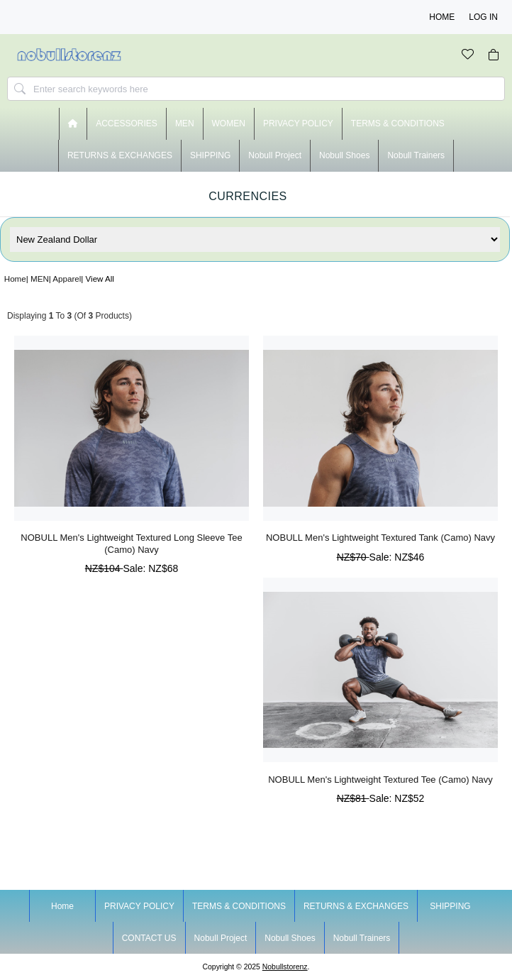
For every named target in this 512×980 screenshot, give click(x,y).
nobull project (275, 155)
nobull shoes (344, 155)
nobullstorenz (285, 967)
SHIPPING (210, 155)
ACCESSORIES (127, 123)
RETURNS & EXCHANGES (120, 155)
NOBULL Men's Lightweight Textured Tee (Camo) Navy (380, 780)
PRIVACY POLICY (298, 123)
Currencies (248, 196)
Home (442, 17)
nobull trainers (416, 155)
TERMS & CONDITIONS (398, 123)
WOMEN (229, 123)
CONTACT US (149, 938)
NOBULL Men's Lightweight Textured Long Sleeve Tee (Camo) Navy (131, 543)
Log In (483, 17)
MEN (40, 279)
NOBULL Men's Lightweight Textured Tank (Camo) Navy (380, 538)
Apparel (67, 279)
